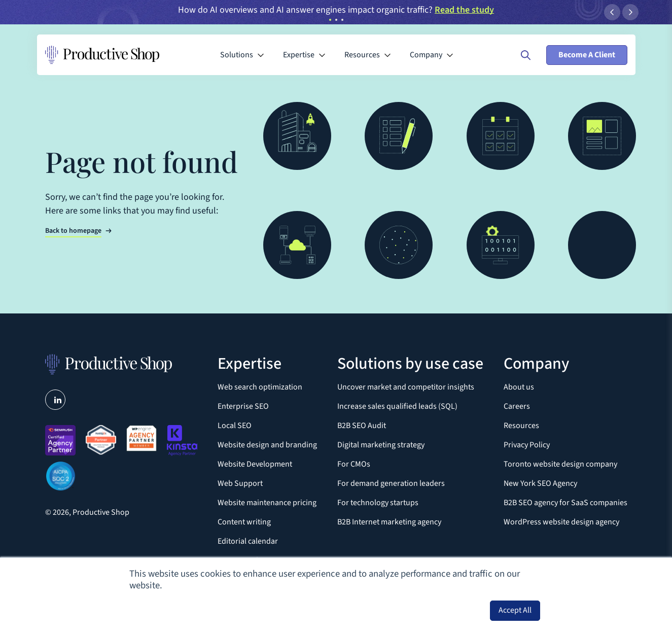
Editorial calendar (248, 541)
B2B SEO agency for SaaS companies (565, 503)
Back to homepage (73, 231)
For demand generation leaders (391, 483)
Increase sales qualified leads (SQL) (397, 406)
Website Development (255, 464)
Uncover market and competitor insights (406, 387)
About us (519, 387)
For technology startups (378, 503)
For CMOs (354, 464)
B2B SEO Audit (362, 426)
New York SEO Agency (540, 483)
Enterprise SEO (243, 406)
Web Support (240, 483)
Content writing (244, 522)
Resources (521, 426)
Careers (517, 406)
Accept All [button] (515, 610)
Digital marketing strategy (381, 445)
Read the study (464, 10)
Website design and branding (267, 445)
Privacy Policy (527, 445)
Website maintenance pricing (267, 503)
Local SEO (235, 426)
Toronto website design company (560, 464)
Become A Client (587, 55)
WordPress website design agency (561, 522)
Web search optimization (260, 387)
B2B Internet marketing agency (389, 522)
